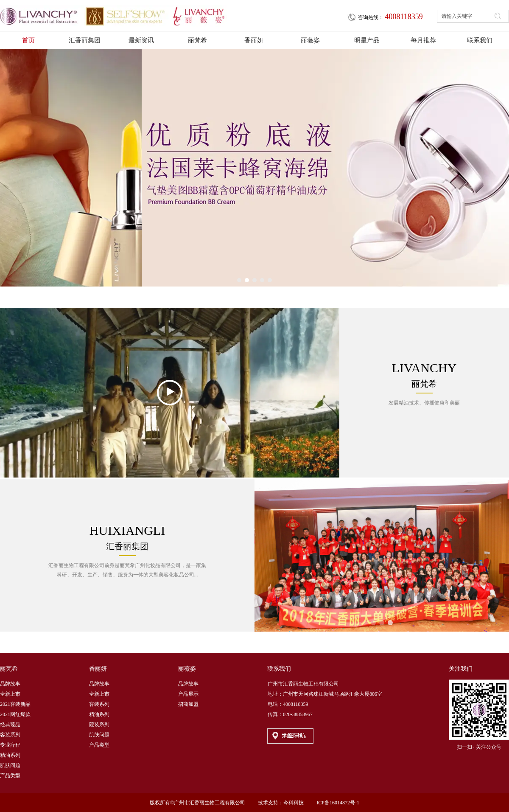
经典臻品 (10, 725)
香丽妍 (98, 669)
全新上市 (10, 694)
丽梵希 (9, 669)
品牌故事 (10, 684)
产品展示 (188, 694)
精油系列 (10, 755)
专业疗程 (10, 745)
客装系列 (10, 735)
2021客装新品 (15, 704)
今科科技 (294, 803)
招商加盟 (188, 704)
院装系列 (99, 725)
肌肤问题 (10, 765)
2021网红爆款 (15, 714)
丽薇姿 (187, 669)
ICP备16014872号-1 (338, 803)
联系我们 (279, 669)
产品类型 (10, 775)
